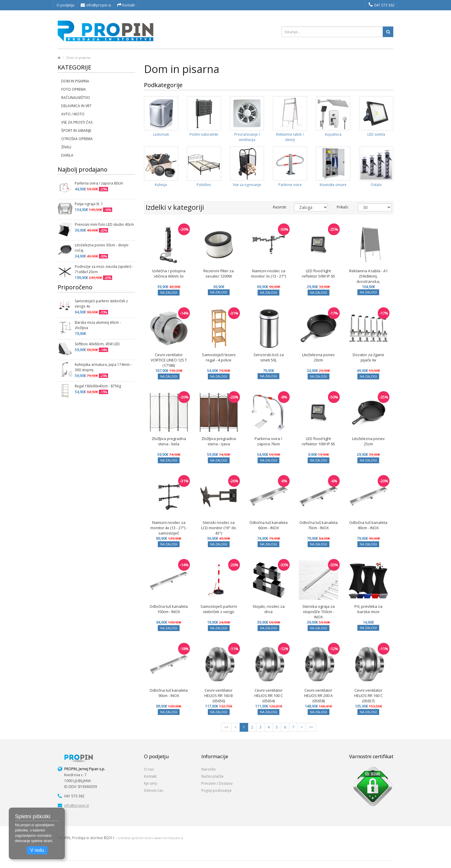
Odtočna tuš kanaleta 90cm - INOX (169, 693)
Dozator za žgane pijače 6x (368, 357)
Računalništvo (76, 98)
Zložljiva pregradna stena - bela (169, 441)
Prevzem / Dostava (217, 783)
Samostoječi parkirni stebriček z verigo (219, 609)
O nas (149, 769)
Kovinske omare (333, 185)
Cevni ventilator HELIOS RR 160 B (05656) (219, 696)
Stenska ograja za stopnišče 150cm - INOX (319, 612)
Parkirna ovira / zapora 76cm (268, 441)
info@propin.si (96, 5)
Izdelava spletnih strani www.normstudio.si (150, 838)
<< (226, 727)
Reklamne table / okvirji (290, 137)
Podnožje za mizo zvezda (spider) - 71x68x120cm (104, 269)
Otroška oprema (77, 139)
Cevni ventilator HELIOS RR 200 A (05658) (318, 696)
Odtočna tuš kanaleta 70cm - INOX (319, 525)
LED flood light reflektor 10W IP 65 (318, 441)
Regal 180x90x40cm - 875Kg (98, 386)
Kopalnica (333, 134)
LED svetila (376, 134)
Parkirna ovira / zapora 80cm (99, 183)
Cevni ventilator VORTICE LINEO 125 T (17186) (169, 360)
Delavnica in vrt (76, 106)
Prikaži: (343, 207)
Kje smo (151, 783)
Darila (67, 155)
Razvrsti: (279, 207)
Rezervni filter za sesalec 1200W (219, 273)
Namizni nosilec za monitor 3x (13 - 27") (268, 273)
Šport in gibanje (76, 131)
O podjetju (66, 5)
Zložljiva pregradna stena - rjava (219, 441)
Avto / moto (73, 114)
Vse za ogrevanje (247, 185)
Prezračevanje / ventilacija (247, 137)
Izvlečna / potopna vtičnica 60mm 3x (169, 273)
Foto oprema (74, 89)
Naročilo (209, 769)
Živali (66, 147)
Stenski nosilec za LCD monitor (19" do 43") (219, 528)
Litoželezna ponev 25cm (368, 441)
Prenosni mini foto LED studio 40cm (104, 224)
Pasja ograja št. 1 (89, 204)
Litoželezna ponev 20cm (318, 357)
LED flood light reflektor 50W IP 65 (318, 273)
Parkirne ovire (290, 185)
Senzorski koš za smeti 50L (269, 357)
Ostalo (376, 185)
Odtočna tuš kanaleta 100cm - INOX (169, 609)
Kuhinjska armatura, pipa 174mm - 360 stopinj (103, 367)
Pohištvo (204, 185)
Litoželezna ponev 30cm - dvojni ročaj (102, 248)
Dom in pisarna (78, 58)
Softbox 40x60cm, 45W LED (97, 344)
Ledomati (161, 134)
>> (311, 727)
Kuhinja (161, 185)
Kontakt (126, 5)
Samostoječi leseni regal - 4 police (219, 357)
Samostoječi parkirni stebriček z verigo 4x (101, 304)
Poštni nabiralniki (204, 134)
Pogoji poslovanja (216, 790)
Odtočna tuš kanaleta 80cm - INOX (368, 525)
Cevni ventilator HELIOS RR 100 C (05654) (269, 696)
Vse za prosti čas (77, 122)
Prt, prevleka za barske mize (368, 609)
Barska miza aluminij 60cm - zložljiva (98, 325)
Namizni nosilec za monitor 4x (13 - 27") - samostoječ (169, 528)
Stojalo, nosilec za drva (269, 609)
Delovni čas (154, 790)
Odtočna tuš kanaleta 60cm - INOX (268, 525)
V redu (37, 850)
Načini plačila (212, 776)
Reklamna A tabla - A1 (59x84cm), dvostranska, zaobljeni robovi (368, 279)
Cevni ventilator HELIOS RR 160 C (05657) (368, 696)
